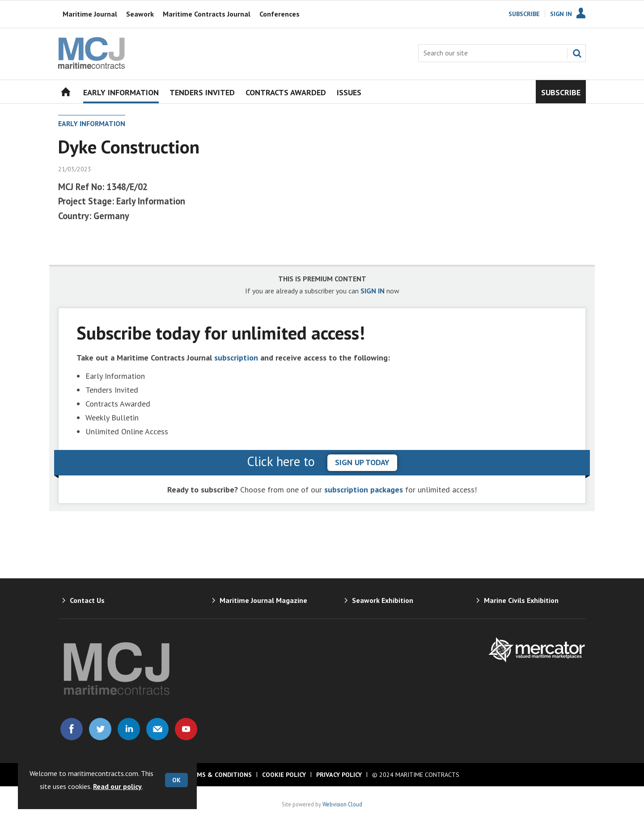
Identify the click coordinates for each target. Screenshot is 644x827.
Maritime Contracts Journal (207, 14)
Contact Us (87, 600)
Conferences (280, 14)
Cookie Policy (284, 775)
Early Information (92, 123)
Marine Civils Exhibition (521, 600)
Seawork (140, 14)
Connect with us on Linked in (129, 729)
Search (577, 53)
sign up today (362, 462)
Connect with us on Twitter (100, 729)
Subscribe (524, 14)
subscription (236, 358)
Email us (157, 729)
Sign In (561, 14)
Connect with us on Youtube (186, 729)
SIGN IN (373, 291)
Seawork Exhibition (383, 600)
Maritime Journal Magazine (263, 600)
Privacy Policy (339, 775)
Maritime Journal (90, 14)
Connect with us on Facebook (72, 729)
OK (176, 780)
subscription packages (364, 490)
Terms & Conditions (218, 775)
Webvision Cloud (342, 804)
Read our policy (117, 786)
